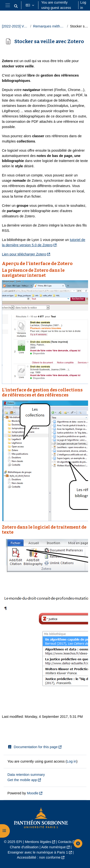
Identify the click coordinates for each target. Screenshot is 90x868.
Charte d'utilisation (24, 847)
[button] (16, 6)
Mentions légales (38, 842)
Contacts (65, 842)
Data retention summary (26, 775)
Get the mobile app (22, 780)
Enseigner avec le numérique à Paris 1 (38, 852)
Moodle (33, 793)
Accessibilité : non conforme (39, 857)
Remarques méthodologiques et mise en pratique (49, 26)
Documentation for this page (33, 747)
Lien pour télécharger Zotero (24, 254)
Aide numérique (54, 847)
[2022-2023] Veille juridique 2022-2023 (15, 26)
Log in (83, 5)
